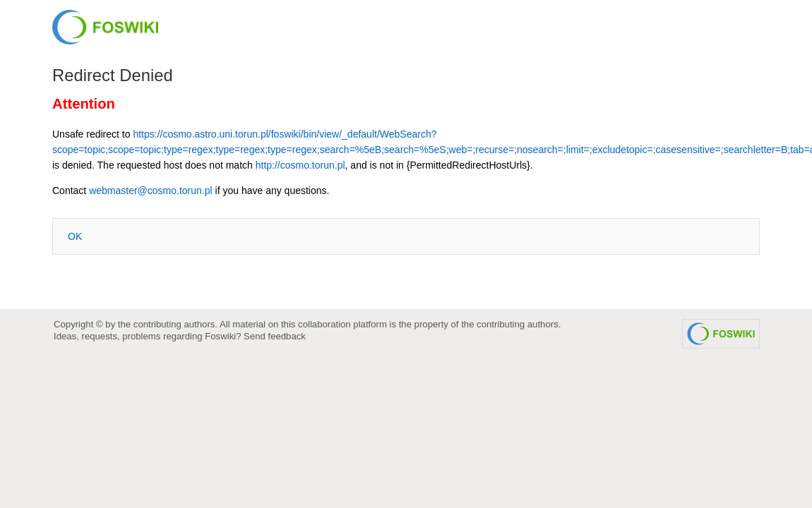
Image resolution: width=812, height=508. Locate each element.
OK (75, 236)
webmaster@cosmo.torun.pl (151, 190)
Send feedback (275, 336)
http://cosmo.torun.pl (300, 165)
